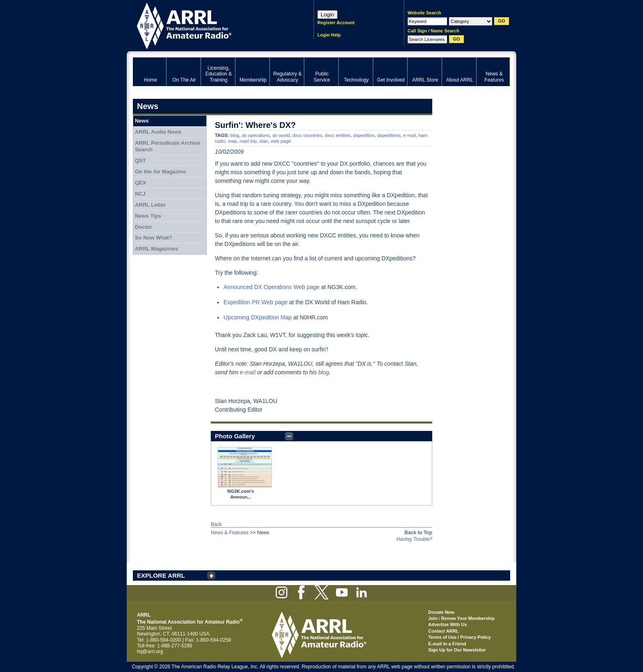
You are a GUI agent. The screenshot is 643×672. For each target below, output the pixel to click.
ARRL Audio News (158, 132)
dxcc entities (338, 135)
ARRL (213, 25)
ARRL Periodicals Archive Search (168, 146)
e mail (410, 135)
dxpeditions (389, 135)
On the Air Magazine (160, 172)
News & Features (230, 533)
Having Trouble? (414, 539)
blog (235, 135)
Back (216, 524)
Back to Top (418, 533)
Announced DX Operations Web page (271, 287)
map (233, 141)
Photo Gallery (235, 436)
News (142, 121)
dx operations (256, 135)
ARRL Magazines (156, 249)
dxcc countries (307, 135)
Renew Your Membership (468, 618)
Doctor (144, 227)
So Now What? (154, 238)
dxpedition (364, 135)
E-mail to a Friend (447, 644)
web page (281, 141)
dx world (281, 135)
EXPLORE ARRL (161, 575)
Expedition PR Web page (255, 302)
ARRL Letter (150, 205)
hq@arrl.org (150, 651)
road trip (248, 141)
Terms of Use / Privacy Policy (459, 637)
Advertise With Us (447, 624)
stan (264, 141)
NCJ (140, 194)
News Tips (148, 216)
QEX (140, 183)
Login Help (329, 35)
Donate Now (441, 612)
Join (433, 618)
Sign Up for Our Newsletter (457, 650)
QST (140, 161)
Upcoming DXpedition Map (258, 317)
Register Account (336, 23)
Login (327, 15)
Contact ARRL (443, 631)
